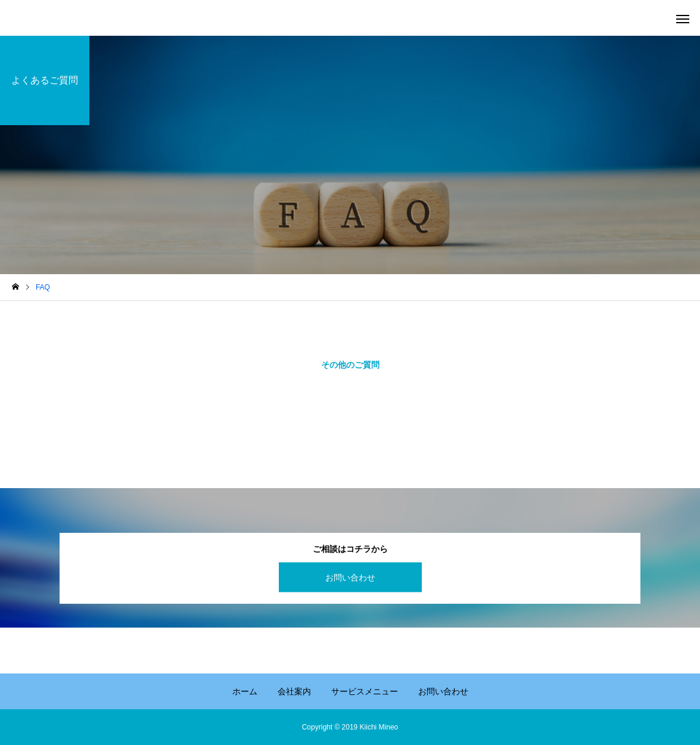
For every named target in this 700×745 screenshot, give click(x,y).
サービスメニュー (365, 691)
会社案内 (294, 691)
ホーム (245, 691)
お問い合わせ (350, 577)
